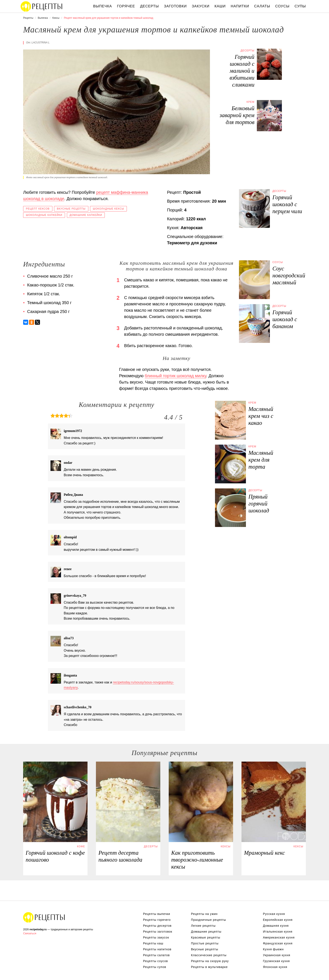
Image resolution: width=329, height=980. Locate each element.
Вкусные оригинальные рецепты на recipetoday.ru (44, 917)
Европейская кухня (278, 920)
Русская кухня (274, 914)
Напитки (240, 6)
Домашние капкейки (86, 215)
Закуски (201, 6)
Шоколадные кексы (108, 209)
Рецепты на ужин (204, 914)
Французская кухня (278, 943)
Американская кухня (279, 937)
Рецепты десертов (157, 926)
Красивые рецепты (206, 937)
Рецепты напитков (157, 949)
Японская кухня (275, 967)
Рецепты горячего (157, 920)
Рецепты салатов (156, 955)
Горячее (126, 6)
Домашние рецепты (206, 932)
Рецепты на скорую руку (210, 961)
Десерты (149, 6)
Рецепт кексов (38, 209)
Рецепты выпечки (157, 914)
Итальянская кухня (278, 932)
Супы (300, 6)
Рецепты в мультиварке (209, 967)
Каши (220, 6)
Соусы (282, 6)
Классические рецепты (209, 955)
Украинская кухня (277, 955)
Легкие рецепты (203, 926)
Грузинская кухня (276, 961)
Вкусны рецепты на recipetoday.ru (42, 6)
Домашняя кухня (276, 926)
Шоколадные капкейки (44, 215)
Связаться (30, 933)
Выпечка (103, 6)
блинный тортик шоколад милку (175, 376)
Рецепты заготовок (158, 932)
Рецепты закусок (156, 937)
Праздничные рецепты (208, 920)
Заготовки (175, 6)
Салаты (262, 6)
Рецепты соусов (155, 961)
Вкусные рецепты (71, 209)
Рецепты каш (153, 943)
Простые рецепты (205, 943)
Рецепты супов (155, 967)
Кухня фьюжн (273, 949)
